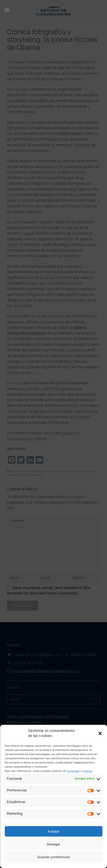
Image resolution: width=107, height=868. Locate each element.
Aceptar (54, 831)
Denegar (54, 844)
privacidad (73, 771)
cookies (87, 771)
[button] (100, 733)
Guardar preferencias (54, 857)
